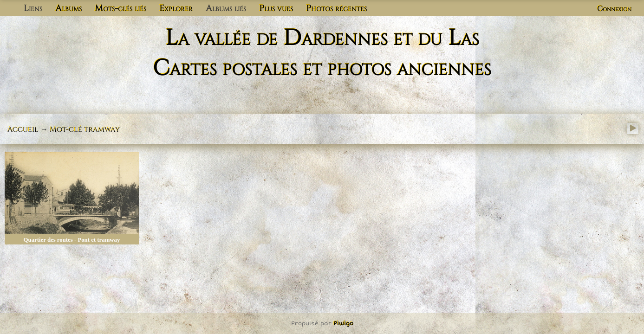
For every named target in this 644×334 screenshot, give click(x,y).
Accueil (23, 129)
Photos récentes (336, 8)
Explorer (176, 8)
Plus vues (276, 8)
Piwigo (343, 324)
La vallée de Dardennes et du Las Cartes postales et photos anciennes (322, 53)
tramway (102, 129)
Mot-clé (66, 129)
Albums (68, 8)
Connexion (614, 9)
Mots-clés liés (120, 8)
